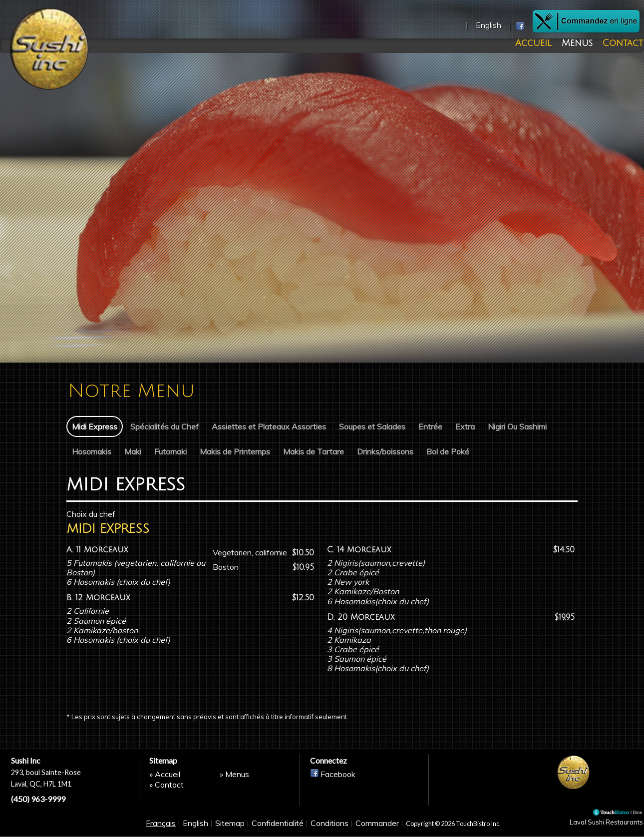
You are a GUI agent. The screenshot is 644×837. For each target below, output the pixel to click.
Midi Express (95, 426)
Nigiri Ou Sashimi (517, 426)
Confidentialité (278, 828)
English (195, 828)
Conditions (329, 828)
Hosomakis (92, 451)
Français (161, 828)
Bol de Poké (448, 451)
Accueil (544, 44)
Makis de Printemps (235, 451)
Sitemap (230, 828)
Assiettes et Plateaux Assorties (269, 426)
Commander (377, 828)
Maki (133, 451)
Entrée (430, 426)
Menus (581, 44)
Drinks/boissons (385, 451)
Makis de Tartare (314, 451)
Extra (465, 426)
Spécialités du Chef (164, 426)
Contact (620, 44)
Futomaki (170, 451)
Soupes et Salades (372, 426)
